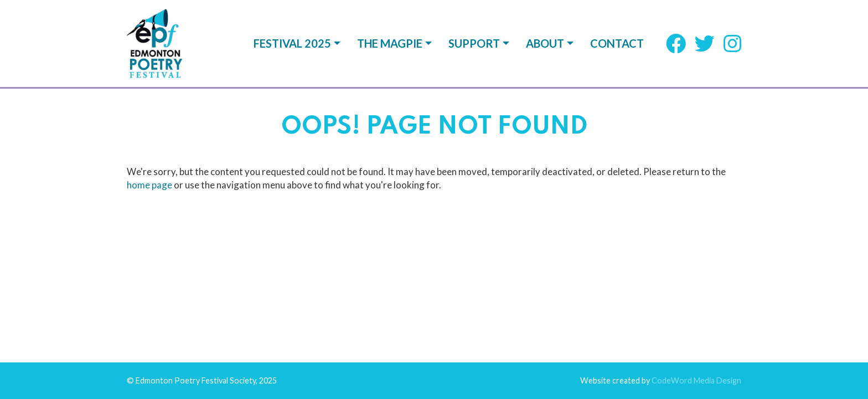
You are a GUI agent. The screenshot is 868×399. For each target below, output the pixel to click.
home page (149, 98)
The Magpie (390, 43)
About (545, 43)
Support (474, 43)
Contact (617, 43)
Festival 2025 (292, 43)
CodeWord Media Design (696, 149)
